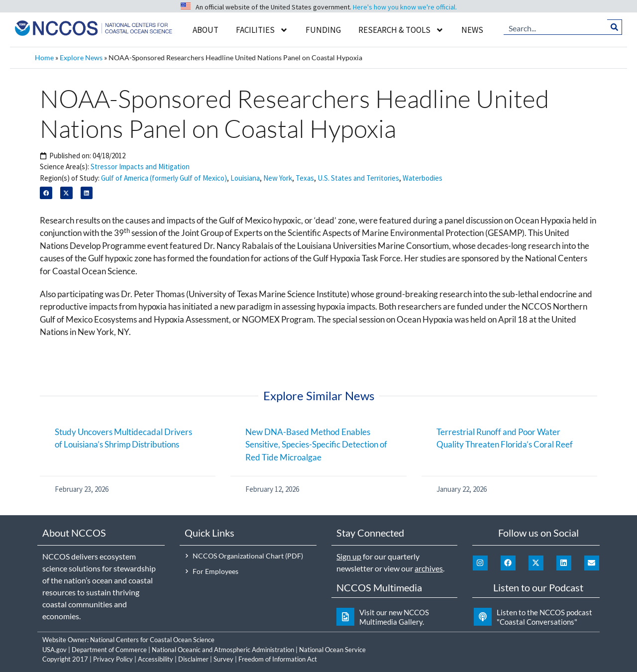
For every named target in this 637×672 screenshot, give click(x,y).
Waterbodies (423, 178)
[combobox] (556, 27)
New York (278, 178)
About (206, 30)
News (472, 30)
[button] (46, 193)
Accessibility (156, 659)
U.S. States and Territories (358, 178)
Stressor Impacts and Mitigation (140, 167)
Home (44, 57)
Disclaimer (193, 659)
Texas (305, 178)
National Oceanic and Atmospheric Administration (223, 650)
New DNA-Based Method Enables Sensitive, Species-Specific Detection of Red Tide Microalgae (316, 445)
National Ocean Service (332, 650)
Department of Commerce (109, 650)
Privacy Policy (113, 659)
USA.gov (54, 650)
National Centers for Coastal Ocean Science (152, 640)
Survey (223, 659)
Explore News (81, 57)
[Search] (615, 27)
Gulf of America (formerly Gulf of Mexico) (164, 178)
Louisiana (245, 178)
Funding (323, 30)
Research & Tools (401, 30)
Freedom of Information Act (278, 659)
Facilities (262, 30)
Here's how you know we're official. (405, 7)
